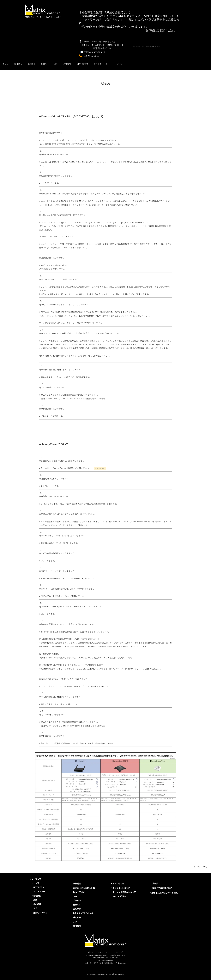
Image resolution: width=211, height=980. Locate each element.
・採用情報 (76, 926)
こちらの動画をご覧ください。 (53, 269)
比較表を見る (100, 468)
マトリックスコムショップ (123, 892)
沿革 (34, 908)
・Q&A (74, 922)
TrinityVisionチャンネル (164, 893)
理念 (34, 900)
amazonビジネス (119, 896)
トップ (6, 64)
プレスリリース (39, 891)
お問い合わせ (82, 64)
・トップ (35, 883)
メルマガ (76, 909)
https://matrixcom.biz (73, 398)
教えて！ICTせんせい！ (82, 913)
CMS (74, 896)
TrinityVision (78, 892)
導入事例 (76, 917)
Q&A (55, 64)
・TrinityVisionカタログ (161, 888)
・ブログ (154, 883)
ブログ (120, 64)
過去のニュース (39, 913)
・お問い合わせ (117, 883)
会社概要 (36, 904)
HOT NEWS (38, 887)
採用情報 (67, 64)
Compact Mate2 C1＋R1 (83, 888)
